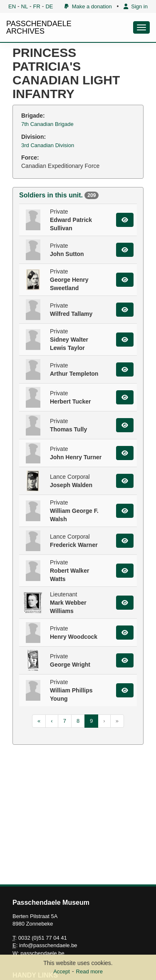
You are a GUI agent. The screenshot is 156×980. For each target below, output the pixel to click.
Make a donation (88, 6)
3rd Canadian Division (48, 145)
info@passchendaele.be (48, 945)
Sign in (136, 6)
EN (12, 6)
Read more (89, 971)
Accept (62, 971)
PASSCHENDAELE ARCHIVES (39, 27)
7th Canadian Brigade (47, 124)
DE (49, 6)
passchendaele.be (42, 953)
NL (25, 6)
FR (37, 6)
